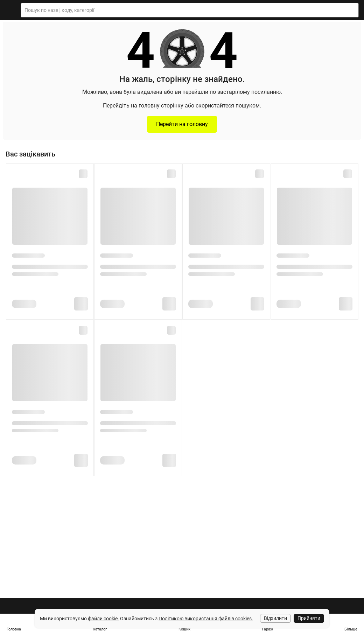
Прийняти (309, 618)
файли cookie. (103, 619)
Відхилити (275, 618)
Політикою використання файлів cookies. (206, 619)
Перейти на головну (182, 124)
